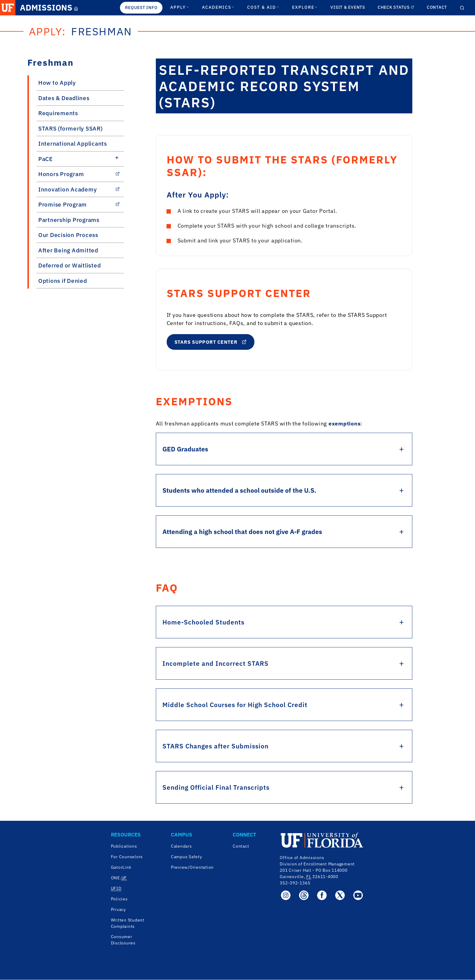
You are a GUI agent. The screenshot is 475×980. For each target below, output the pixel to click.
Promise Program (79, 204)
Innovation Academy (79, 189)
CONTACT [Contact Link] (437, 7)
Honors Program (79, 174)
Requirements (58, 113)
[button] (8, 8)
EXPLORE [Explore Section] (305, 7)
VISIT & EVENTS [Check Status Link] (348, 7)
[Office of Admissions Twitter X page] (340, 895)
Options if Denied (63, 281)
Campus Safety (187, 857)
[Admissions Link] (48, 8)
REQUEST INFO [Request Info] (141, 8)
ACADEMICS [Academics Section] (218, 7)
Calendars (181, 846)
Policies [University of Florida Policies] (119, 899)
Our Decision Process (68, 235)
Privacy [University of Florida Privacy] (118, 910)
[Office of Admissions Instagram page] (286, 895)
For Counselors (127, 857)
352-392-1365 (295, 883)
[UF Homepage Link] (8, 8)
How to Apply (57, 83)
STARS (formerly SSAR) (71, 128)
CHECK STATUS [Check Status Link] (396, 7)
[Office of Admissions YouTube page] (358, 895)
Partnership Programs (69, 220)
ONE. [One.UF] (119, 878)
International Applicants (73, 144)
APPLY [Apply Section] (180, 7)
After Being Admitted (68, 250)
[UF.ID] (116, 889)
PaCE (46, 159)
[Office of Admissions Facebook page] (322, 895)
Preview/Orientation (192, 868)
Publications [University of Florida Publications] (124, 846)
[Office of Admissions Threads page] (304, 895)
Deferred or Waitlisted (70, 265)
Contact (241, 846)
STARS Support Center (211, 342)
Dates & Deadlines (64, 98)
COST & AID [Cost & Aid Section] (263, 7)
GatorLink (121, 868)
